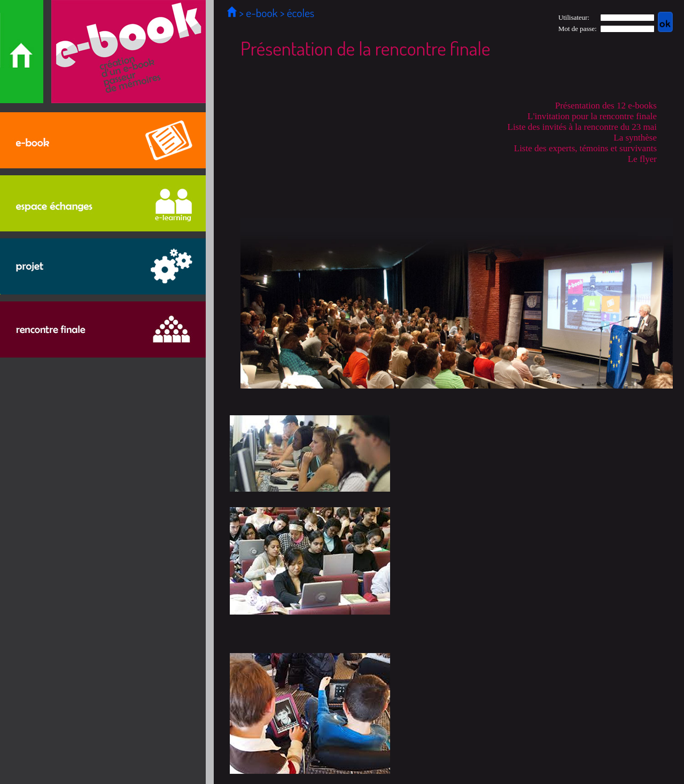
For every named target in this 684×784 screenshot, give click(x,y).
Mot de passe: (578, 29)
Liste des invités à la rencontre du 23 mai (582, 127)
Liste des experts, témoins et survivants (585, 148)
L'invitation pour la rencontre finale (592, 116)
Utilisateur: (574, 17)
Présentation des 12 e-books (606, 106)
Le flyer (642, 159)
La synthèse (635, 138)
